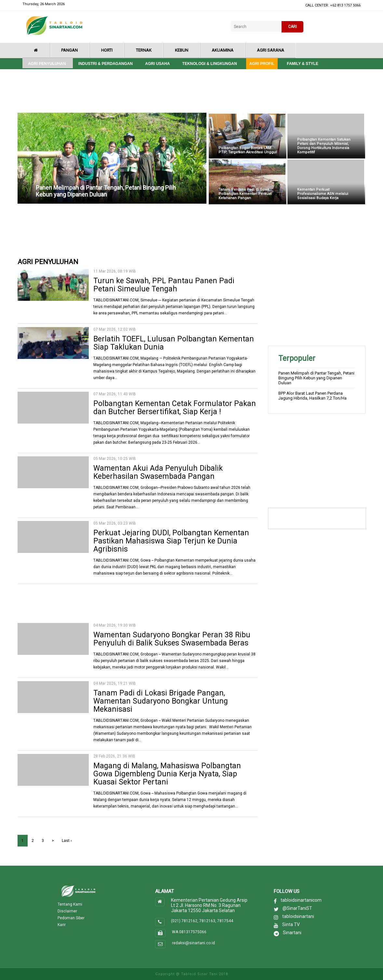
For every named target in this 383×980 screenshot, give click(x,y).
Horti (107, 50)
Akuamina (223, 50)
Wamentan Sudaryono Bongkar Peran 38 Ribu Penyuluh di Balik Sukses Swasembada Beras (172, 639)
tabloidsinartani (298, 916)
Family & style (303, 64)
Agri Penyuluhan (47, 64)
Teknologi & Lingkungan (210, 64)
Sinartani (292, 933)
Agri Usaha (157, 64)
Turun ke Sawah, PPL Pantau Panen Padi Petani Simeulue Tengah (164, 285)
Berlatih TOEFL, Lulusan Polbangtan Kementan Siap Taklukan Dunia (174, 343)
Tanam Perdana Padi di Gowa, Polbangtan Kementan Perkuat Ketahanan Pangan (245, 194)
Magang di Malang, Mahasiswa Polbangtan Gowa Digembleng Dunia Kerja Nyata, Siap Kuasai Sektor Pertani (167, 774)
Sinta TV (291, 924)
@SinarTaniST (297, 908)
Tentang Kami (70, 904)
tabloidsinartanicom (301, 900)
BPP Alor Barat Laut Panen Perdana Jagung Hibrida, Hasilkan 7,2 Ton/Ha (312, 396)
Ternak (144, 50)
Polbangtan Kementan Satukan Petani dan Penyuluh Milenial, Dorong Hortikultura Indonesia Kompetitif (324, 146)
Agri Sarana (271, 50)
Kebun (182, 50)
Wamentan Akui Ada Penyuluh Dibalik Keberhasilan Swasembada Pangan (158, 472)
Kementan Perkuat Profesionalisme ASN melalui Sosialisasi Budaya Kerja (323, 194)
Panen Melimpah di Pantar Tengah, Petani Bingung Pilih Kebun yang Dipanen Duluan (106, 191)
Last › (67, 841)
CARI (292, 27)
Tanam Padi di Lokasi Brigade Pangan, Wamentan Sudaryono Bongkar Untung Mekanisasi (161, 701)
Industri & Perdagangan (106, 64)
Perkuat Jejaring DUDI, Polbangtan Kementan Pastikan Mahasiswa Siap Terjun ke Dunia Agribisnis (171, 541)
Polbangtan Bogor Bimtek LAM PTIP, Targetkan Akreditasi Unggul (248, 150)
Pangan (69, 50)
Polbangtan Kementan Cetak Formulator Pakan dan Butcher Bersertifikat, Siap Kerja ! (175, 408)
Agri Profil (262, 64)
